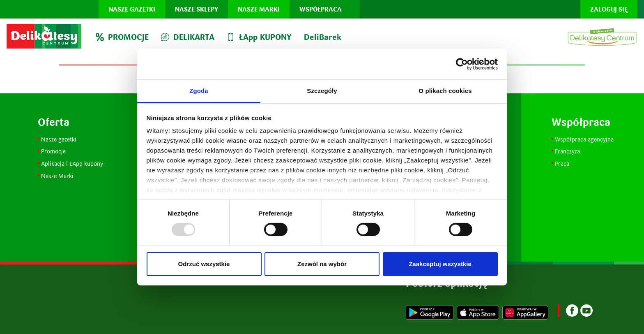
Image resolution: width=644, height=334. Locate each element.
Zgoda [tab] (199, 91)
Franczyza (567, 151)
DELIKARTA (188, 37)
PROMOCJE (122, 37)
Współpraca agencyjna (584, 139)
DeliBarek (323, 37)
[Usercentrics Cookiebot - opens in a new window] (462, 64)
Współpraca (321, 9)
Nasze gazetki (132, 9)
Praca (562, 164)
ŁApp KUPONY (259, 37)
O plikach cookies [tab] (445, 91)
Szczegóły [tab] (322, 91)
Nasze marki (259, 9)
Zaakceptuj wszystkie (440, 264)
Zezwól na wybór (322, 264)
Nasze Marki (57, 176)
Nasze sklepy (197, 9)
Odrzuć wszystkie (204, 264)
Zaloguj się (609, 9)
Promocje (54, 151)
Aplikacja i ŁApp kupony (72, 164)
